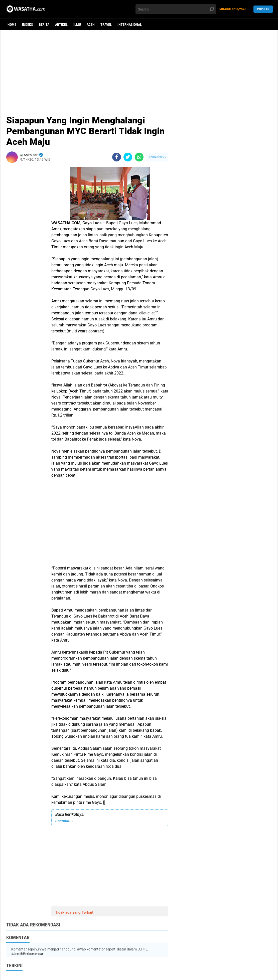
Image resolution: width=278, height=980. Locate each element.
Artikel (61, 25)
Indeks (28, 25)
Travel (106, 25)
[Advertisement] (139, 69)
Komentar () (157, 157)
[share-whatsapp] (139, 157)
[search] (176, 9)
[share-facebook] (117, 157)
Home (12, 25)
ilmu (77, 25)
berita (44, 25)
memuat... (64, 821)
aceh (91, 25)
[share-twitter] (128, 157)
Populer (263, 9)
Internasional (130, 25)
